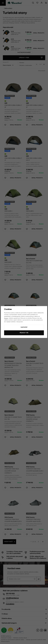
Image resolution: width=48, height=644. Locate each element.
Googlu (6, 318)
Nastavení (24, 327)
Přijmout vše (24, 333)
